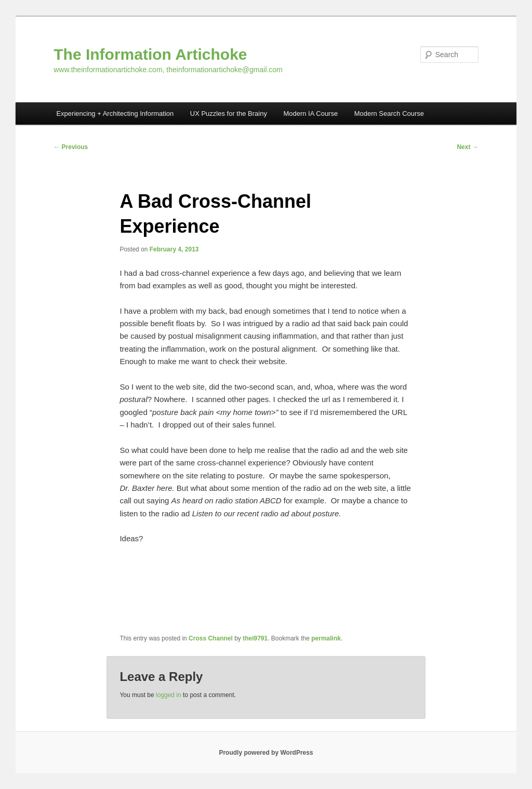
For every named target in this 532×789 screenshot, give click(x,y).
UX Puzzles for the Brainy (229, 113)
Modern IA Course (310, 113)
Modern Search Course (389, 113)
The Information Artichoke (150, 54)
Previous (71, 147)
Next (467, 147)
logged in (169, 695)
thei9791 (255, 638)
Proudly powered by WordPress (266, 753)
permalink (326, 638)
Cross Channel (211, 638)
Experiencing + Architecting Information (115, 113)
